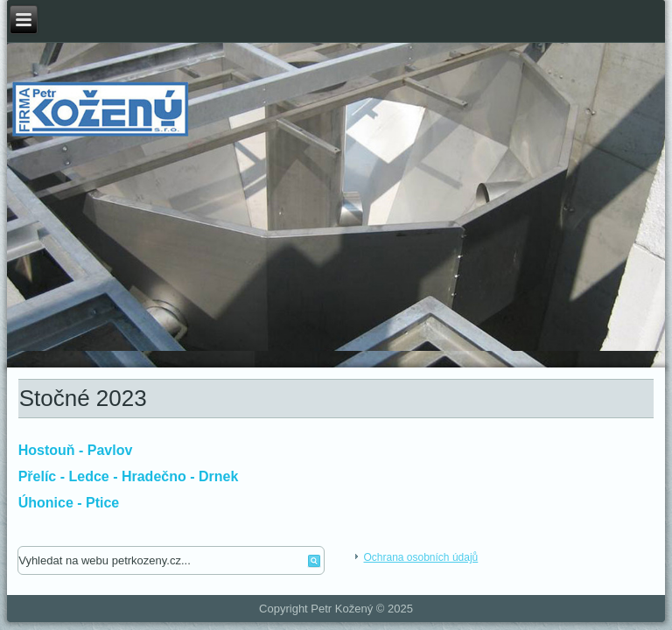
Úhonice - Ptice (69, 503)
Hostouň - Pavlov (76, 450)
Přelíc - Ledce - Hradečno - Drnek (129, 476)
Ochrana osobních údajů (420, 557)
